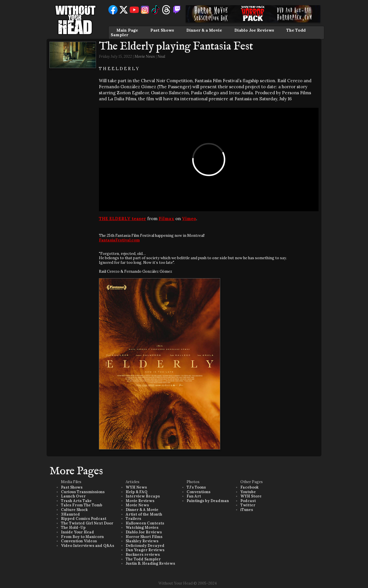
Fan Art (194, 496)
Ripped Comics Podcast (84, 519)
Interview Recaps (143, 496)
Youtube (248, 492)
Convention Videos (79, 541)
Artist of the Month (144, 514)
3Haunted (70, 514)
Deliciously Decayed (145, 546)
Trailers (133, 519)
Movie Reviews (140, 501)
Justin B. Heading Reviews (150, 563)
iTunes (247, 510)
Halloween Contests (145, 523)
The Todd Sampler (143, 559)
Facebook (249, 487)
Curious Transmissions (83, 492)
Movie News (145, 56)
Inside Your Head (77, 532)
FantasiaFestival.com (119, 240)
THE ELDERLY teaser (122, 219)
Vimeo (189, 219)
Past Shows (162, 30)
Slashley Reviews (142, 541)
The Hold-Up (73, 528)
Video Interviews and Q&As (88, 546)
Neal (161, 56)
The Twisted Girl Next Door (87, 523)
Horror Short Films (144, 537)
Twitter (248, 505)
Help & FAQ (137, 492)
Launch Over (73, 496)
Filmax (166, 219)
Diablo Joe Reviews (254, 30)
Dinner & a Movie (204, 30)
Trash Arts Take (76, 501)
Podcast (248, 501)
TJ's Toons (196, 487)
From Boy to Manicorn (82, 537)
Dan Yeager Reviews (145, 550)
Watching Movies (142, 528)
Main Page (127, 30)
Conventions (199, 492)
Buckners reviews (143, 555)
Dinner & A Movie (142, 510)
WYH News (136, 487)
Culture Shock (74, 510)
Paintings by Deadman (208, 501)
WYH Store (251, 496)
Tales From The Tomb (82, 505)
